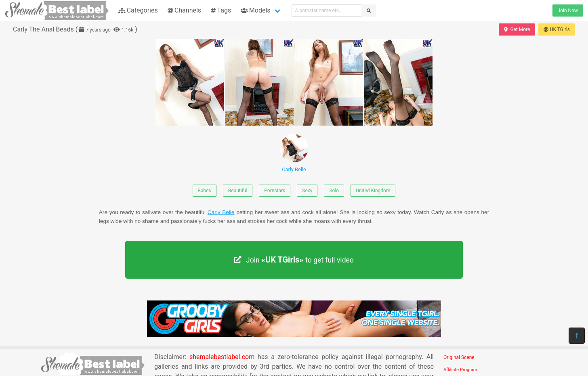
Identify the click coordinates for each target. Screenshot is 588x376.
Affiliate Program (460, 370)
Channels (184, 10)
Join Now (568, 11)
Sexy (307, 191)
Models (255, 10)
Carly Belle (294, 153)
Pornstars (275, 191)
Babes (205, 191)
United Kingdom (373, 191)
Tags (221, 10)
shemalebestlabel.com (222, 357)
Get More (517, 29)
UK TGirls (557, 29)
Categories (138, 10)
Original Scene (459, 357)
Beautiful (238, 191)
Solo (334, 191)
